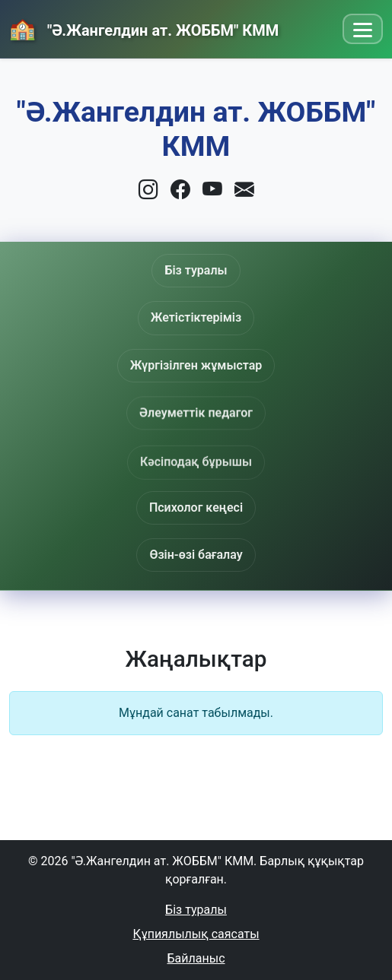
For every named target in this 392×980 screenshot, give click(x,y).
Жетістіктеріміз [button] (196, 317)
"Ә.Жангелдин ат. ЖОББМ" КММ (161, 30)
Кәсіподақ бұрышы (196, 466)
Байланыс (196, 958)
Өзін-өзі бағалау (196, 555)
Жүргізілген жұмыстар (196, 365)
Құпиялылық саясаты (196, 934)
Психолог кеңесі (196, 507)
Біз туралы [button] (196, 270)
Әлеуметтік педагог (196, 415)
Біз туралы (196, 910)
